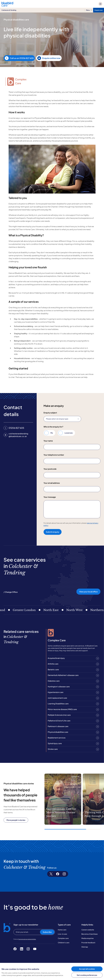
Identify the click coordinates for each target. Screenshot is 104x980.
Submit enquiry (53, 532)
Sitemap (85, 947)
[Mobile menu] (100, 4)
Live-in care (62, 934)
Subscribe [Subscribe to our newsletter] (47, 932)
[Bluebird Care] (7, 6)
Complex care (63, 938)
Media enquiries (88, 938)
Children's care (64, 943)
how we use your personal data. (27, 939)
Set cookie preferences (87, 975)
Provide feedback (88, 943)
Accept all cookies (87, 969)
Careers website (88, 930)
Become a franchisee (90, 934)
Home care (62, 930)
